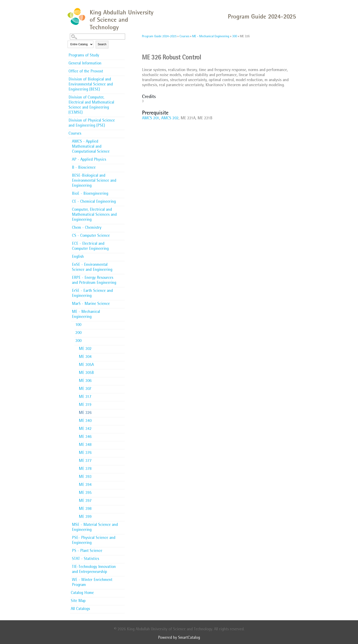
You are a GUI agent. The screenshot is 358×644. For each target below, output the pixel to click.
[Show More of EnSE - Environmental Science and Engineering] (122, 263)
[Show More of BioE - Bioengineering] (122, 192)
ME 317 (85, 397)
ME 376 (85, 453)
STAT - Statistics (86, 559)
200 (78, 333)
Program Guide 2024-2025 (159, 37)
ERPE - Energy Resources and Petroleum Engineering (94, 281)
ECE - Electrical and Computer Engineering (90, 247)
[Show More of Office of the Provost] (122, 70)
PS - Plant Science (87, 551)
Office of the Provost (86, 72)
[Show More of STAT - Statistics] (122, 558)
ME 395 (85, 493)
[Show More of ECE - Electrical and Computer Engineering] (122, 242)
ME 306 (85, 381)
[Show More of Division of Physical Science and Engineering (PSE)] (122, 119)
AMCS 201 (151, 119)
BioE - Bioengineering (90, 194)
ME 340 (85, 421)
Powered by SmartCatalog (179, 638)
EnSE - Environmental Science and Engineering (92, 268)
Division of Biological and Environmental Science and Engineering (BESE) (91, 85)
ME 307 (85, 389)
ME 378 (85, 469)
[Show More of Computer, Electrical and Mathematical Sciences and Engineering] (122, 208)
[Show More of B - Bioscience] (122, 166)
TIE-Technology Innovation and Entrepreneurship (94, 570)
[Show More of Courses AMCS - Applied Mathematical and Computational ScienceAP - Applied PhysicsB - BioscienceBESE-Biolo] (122, 133)
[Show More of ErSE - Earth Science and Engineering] (122, 290)
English (78, 257)
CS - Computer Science (91, 236)
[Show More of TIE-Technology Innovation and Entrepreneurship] (122, 566)
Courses (75, 134)
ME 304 (85, 357)
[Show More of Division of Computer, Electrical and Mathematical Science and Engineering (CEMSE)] (122, 96)
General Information (85, 64)
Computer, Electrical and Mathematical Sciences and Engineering (94, 215)
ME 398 (85, 509)
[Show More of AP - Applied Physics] (122, 158)
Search (102, 44)
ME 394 (85, 485)
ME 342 (85, 429)
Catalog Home (82, 593)
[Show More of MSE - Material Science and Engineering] (122, 524)
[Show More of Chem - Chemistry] (122, 226)
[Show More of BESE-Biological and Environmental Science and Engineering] (122, 174)
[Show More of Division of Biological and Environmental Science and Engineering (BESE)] (122, 78)
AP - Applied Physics (89, 160)
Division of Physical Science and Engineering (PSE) (92, 123)
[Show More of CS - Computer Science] (122, 234)
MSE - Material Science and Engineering (95, 528)
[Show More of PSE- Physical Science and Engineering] (122, 537)
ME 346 (85, 437)
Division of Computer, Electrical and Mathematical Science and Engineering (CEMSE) (91, 105)
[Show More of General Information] (122, 62)
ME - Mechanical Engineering (86, 315)
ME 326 (85, 413)
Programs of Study (84, 56)
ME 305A (86, 365)
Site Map (78, 601)
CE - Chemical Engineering (94, 202)
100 (78, 325)
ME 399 (85, 517)
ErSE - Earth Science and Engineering (92, 294)
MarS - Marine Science (91, 304)
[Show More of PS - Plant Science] (122, 550)
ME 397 (85, 501)
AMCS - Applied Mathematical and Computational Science (91, 147)
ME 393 (85, 477)
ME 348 (85, 445)
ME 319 (85, 405)
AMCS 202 (170, 119)
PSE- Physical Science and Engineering (94, 541)
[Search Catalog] (97, 37)
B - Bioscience (84, 168)
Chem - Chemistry (87, 228)
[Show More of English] (122, 255)
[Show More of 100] (122, 324)
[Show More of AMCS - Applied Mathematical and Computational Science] (122, 140)
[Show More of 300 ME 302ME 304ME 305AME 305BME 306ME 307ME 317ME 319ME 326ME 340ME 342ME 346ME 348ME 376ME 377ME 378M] (122, 341)
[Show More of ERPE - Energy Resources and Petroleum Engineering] (122, 277)
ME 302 (85, 349)
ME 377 (85, 461)
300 (78, 341)
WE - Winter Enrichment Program (92, 583)
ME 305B (86, 373)
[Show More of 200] (122, 332)
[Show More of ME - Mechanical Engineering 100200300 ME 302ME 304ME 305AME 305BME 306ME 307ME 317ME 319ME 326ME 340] (122, 312)
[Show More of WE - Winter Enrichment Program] (122, 579)
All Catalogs (80, 609)
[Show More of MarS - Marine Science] (122, 303)
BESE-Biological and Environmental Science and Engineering (94, 181)
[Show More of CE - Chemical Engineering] (122, 200)
